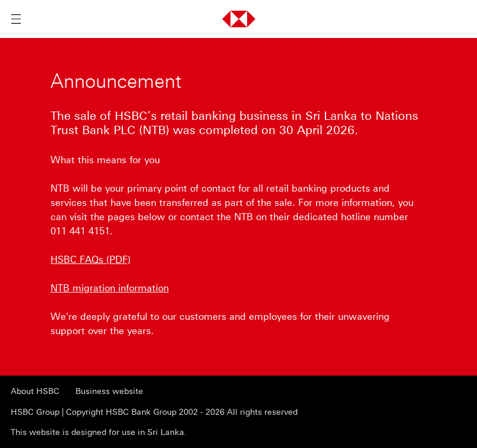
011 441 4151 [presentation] (80, 231)
